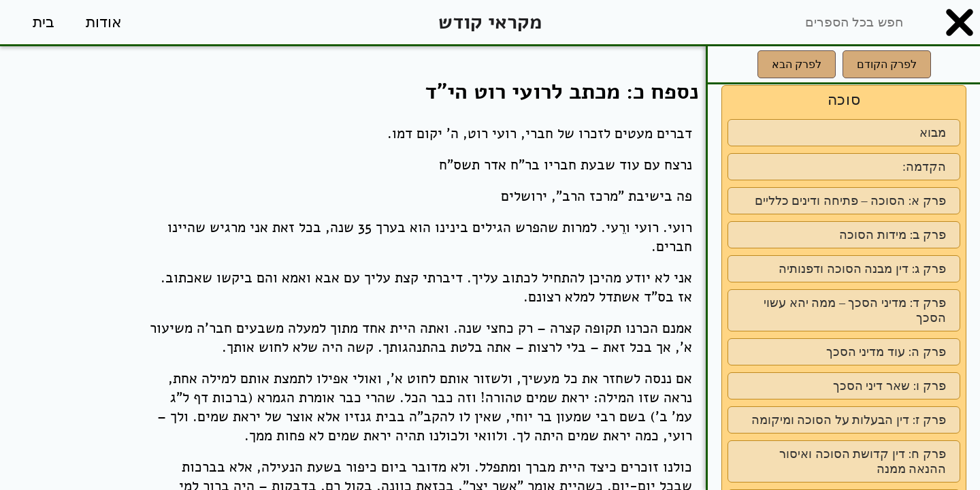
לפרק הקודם (887, 64)
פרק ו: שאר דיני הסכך (889, 386)
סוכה (844, 100)
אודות (104, 22)
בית (44, 22)
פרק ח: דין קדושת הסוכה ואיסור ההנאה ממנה (863, 461)
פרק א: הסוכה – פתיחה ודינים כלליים (850, 201)
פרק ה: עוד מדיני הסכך (886, 352)
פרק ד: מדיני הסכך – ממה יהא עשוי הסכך (855, 310)
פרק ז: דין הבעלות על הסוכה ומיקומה (849, 420)
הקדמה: (924, 167)
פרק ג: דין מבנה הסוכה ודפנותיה (862, 269)
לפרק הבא (797, 64)
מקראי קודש (490, 22)
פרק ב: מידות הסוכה (893, 235)
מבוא (933, 133)
